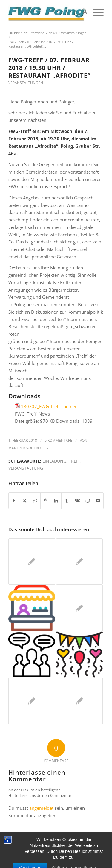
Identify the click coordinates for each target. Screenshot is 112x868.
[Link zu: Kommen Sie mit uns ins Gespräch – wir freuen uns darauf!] (32, 608)
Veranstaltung (26, 468)
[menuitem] (81, 12)
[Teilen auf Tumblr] (67, 501)
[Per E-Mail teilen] (98, 501)
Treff (75, 461)
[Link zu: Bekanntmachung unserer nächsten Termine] (79, 655)
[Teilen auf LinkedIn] (56, 501)
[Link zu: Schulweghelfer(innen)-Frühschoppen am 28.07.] (79, 608)
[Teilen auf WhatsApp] (35, 501)
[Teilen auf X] (24, 501)
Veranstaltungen (26, 83)
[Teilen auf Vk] (77, 501)
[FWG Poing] (46, 12)
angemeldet (41, 808)
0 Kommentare (58, 440)
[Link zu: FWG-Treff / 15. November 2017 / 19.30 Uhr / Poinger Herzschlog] (79, 701)
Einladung (54, 461)
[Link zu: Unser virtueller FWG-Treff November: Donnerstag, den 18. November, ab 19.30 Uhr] (32, 562)
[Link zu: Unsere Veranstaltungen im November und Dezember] (32, 655)
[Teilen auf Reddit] (88, 501)
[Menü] (95, 12)
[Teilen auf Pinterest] (46, 501)
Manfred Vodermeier (28, 448)
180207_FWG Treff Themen (49, 406)
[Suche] (81, 12)
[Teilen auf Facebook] (14, 501)
